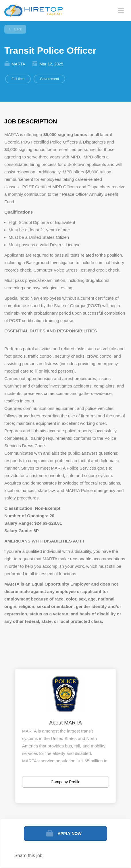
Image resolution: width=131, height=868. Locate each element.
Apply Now (69, 834)
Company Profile (65, 782)
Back (18, 29)
